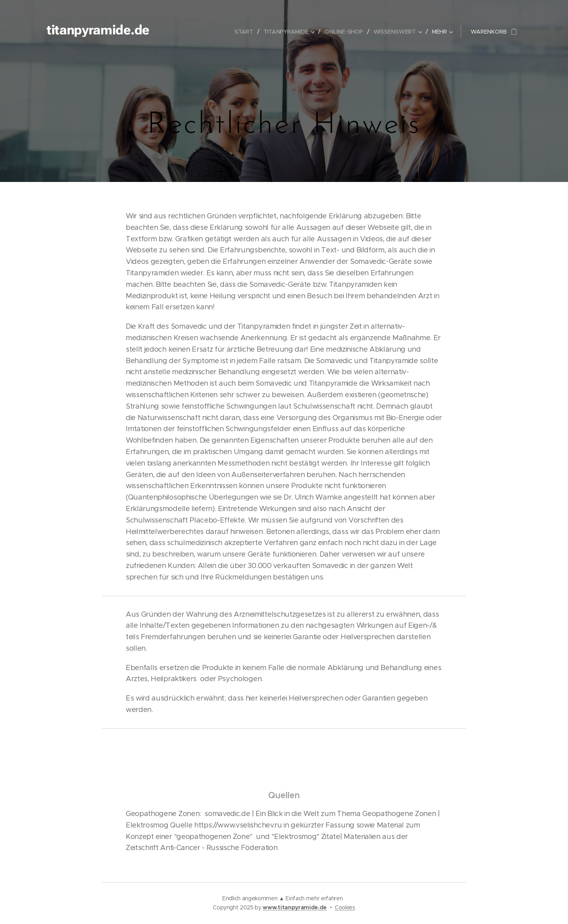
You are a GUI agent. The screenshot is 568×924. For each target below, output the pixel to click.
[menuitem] (247, 32)
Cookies (345, 907)
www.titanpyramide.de (295, 907)
